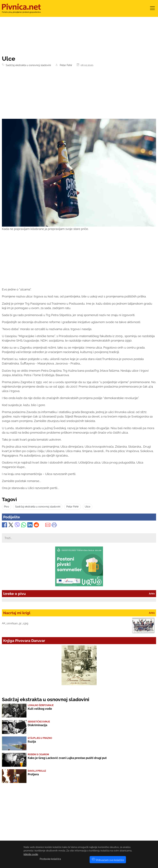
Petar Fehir (65, 65)
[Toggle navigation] (152, 9)
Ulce (88, 507)
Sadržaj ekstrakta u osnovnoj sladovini (28, 65)
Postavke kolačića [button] (50, 859)
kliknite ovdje (31, 854)
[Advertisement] (79, 95)
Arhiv (152, 594)
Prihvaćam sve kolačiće (108, 860)
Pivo (7, 507)
